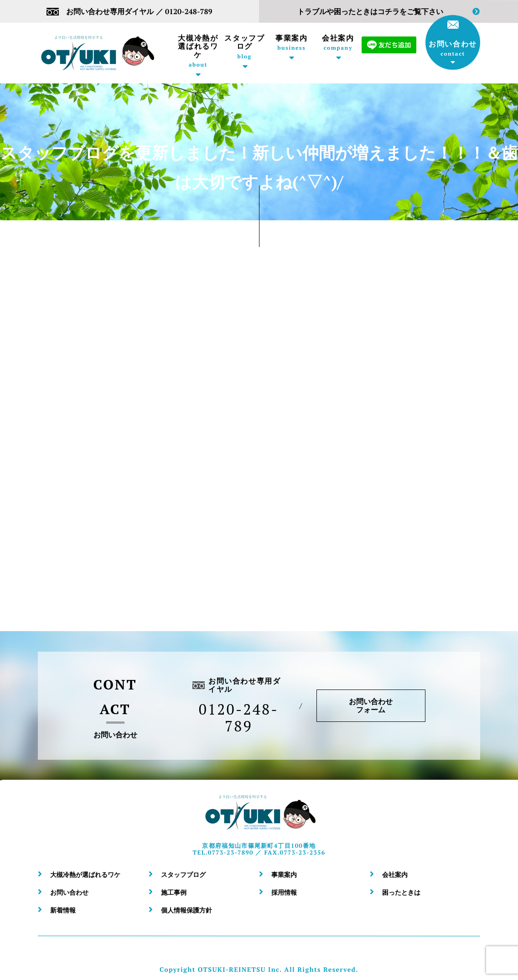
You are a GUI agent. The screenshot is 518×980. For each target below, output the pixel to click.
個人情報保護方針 (186, 910)
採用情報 (284, 892)
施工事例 (174, 892)
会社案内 (338, 42)
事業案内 (292, 42)
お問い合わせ (453, 39)
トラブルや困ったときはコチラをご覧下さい (388, 12)
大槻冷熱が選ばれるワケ (198, 51)
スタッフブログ (245, 47)
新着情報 (63, 910)
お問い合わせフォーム (371, 705)
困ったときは (401, 892)
